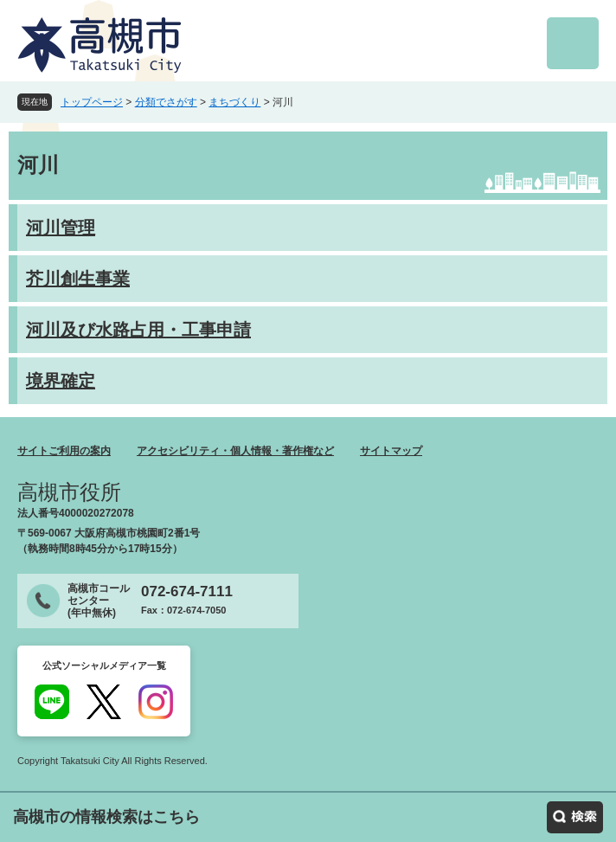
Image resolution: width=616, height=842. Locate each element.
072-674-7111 (187, 591)
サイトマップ (391, 451)
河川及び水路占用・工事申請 (138, 330)
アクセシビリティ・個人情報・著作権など (235, 451)
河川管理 (61, 228)
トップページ (92, 102)
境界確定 (61, 381)
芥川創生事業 (78, 279)
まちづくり (234, 102)
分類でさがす (166, 102)
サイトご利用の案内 (64, 451)
